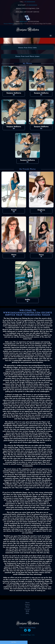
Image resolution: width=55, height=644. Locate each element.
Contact (27, 609)
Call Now (14, 642)
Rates (27, 607)
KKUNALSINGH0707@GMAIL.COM (28, 9)
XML (27, 614)
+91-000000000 (30, 2)
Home (27, 603)
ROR (27, 611)
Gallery (27, 605)
